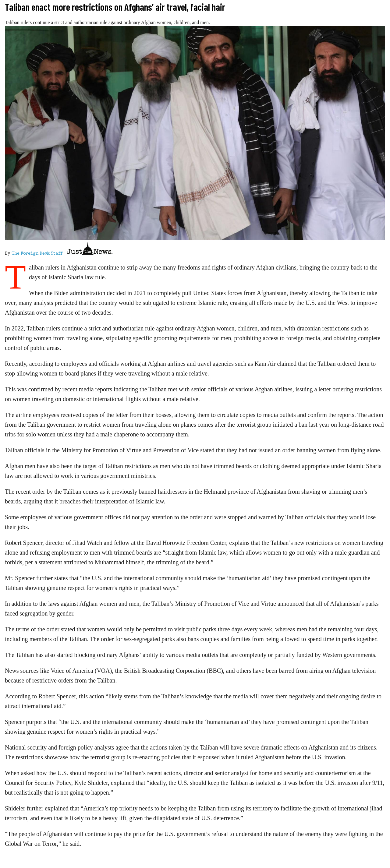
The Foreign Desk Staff (37, 254)
